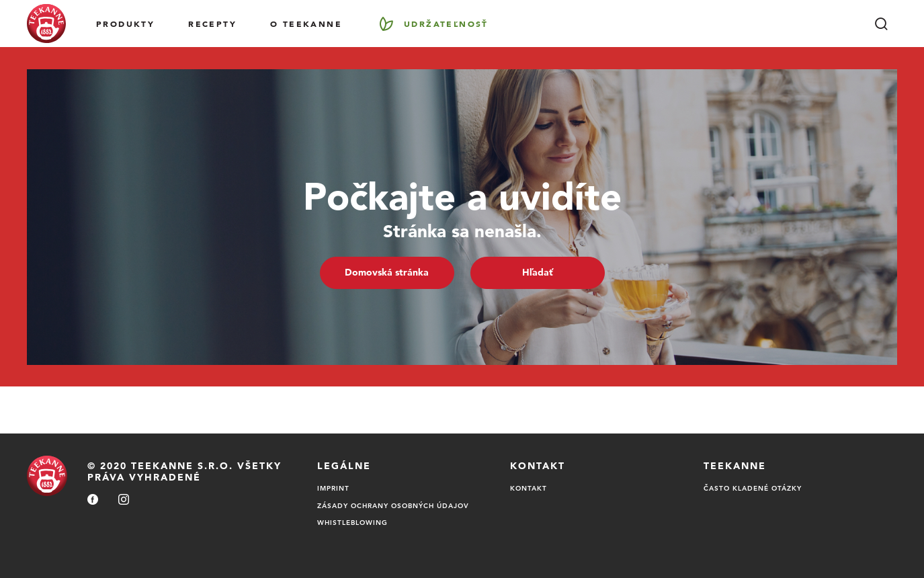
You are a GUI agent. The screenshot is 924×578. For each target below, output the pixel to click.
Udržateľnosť (446, 24)
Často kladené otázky (753, 488)
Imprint (333, 488)
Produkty (125, 24)
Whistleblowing (352, 522)
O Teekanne (306, 24)
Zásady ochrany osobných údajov (393, 505)
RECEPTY (212, 24)
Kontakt (529, 488)
